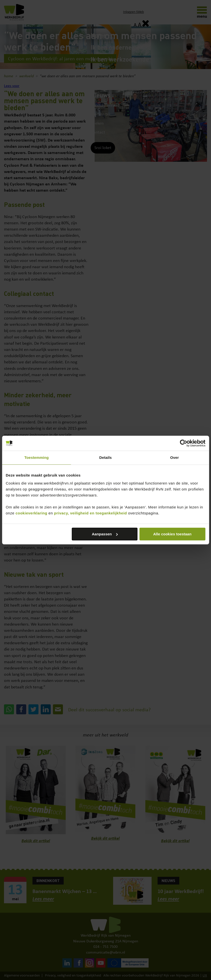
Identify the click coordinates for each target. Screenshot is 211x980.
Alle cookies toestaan (172, 534)
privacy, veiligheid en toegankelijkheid (90, 513)
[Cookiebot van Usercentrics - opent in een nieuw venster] (183, 443)
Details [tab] (106, 457)
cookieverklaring (31, 513)
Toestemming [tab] (36, 457)
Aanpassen (105, 534)
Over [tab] (175, 457)
